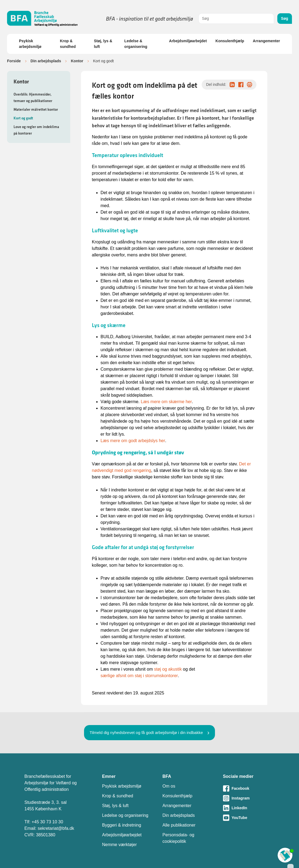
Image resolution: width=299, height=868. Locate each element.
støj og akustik (168, 669)
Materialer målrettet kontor (36, 109)
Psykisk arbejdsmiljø (30, 44)
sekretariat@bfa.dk (56, 828)
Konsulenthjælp (230, 41)
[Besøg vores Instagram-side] (249, 798)
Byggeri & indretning (121, 825)
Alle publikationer (179, 825)
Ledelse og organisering (125, 815)
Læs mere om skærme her (166, 402)
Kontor (77, 61)
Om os (169, 786)
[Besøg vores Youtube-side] (249, 818)
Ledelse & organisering (136, 44)
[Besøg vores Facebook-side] (249, 788)
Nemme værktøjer (119, 845)
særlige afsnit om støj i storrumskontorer (139, 676)
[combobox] (236, 19)
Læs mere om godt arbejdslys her (133, 441)
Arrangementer (266, 41)
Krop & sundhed (68, 44)
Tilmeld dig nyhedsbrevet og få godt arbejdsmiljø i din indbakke (146, 732)
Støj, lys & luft (103, 44)
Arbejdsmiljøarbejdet (188, 41)
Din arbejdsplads (46, 61)
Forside (14, 61)
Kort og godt (23, 118)
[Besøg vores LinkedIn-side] (249, 808)
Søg (285, 18)
